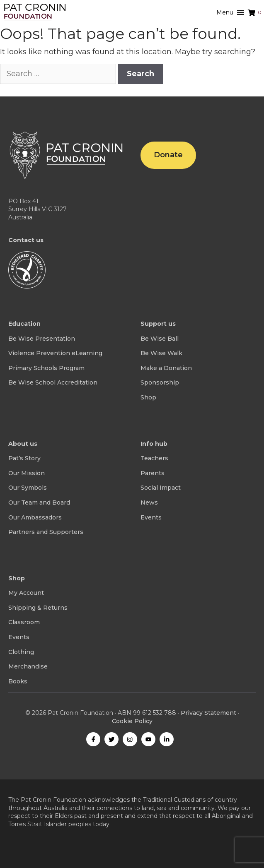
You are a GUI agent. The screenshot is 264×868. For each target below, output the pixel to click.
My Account (26, 593)
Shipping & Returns (38, 608)
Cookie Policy (132, 721)
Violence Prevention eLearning (55, 353)
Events (151, 517)
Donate (168, 155)
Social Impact (161, 488)
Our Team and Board (39, 503)
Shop (148, 397)
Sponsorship (160, 382)
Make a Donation (166, 368)
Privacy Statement (208, 713)
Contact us (26, 240)
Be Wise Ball (160, 339)
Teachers (154, 458)
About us (23, 444)
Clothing (21, 652)
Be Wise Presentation (42, 339)
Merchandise (28, 666)
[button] (225, 12)
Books (18, 681)
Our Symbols (28, 488)
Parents (153, 473)
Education (24, 324)
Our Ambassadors (35, 517)
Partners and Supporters (46, 532)
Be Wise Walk (161, 353)
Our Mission (27, 473)
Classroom (24, 622)
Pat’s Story (24, 458)
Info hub (154, 444)
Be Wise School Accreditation (53, 382)
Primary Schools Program (46, 368)
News (149, 503)
